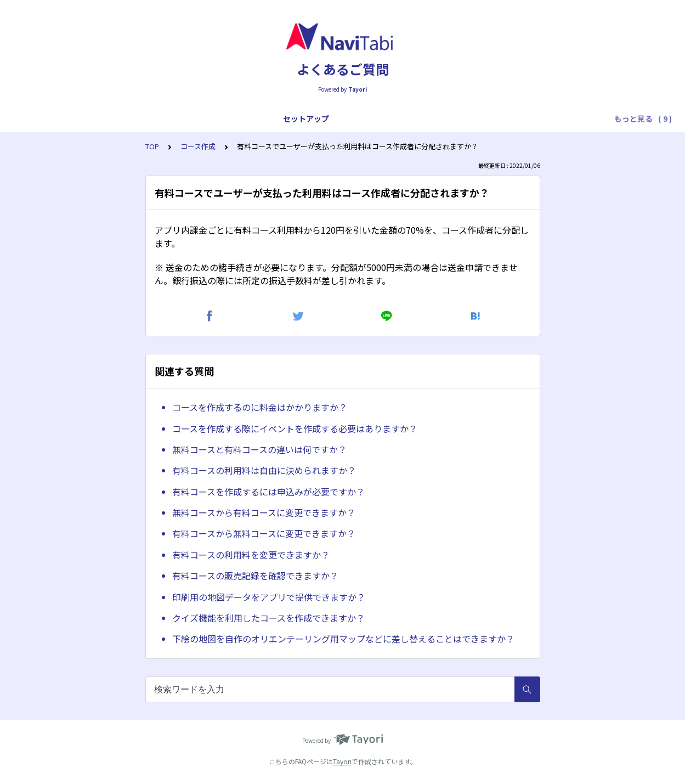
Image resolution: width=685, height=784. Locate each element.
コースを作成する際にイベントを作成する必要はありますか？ (295, 428)
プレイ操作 (210, 119)
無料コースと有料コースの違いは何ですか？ (259, 449)
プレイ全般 (156, 119)
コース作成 (198, 146)
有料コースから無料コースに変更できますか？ (264, 533)
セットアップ (45, 119)
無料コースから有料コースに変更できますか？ (264, 512)
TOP (152, 146)
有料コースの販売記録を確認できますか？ (255, 576)
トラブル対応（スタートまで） (298, 119)
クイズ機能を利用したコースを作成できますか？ (268, 618)
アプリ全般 (103, 119)
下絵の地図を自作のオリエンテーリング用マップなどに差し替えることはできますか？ (343, 639)
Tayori (342, 761)
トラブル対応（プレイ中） (414, 119)
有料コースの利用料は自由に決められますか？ (264, 470)
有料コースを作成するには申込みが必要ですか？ (268, 492)
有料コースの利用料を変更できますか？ (251, 555)
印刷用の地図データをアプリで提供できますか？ (269, 597)
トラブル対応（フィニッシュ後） (533, 119)
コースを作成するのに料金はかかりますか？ (260, 407)
